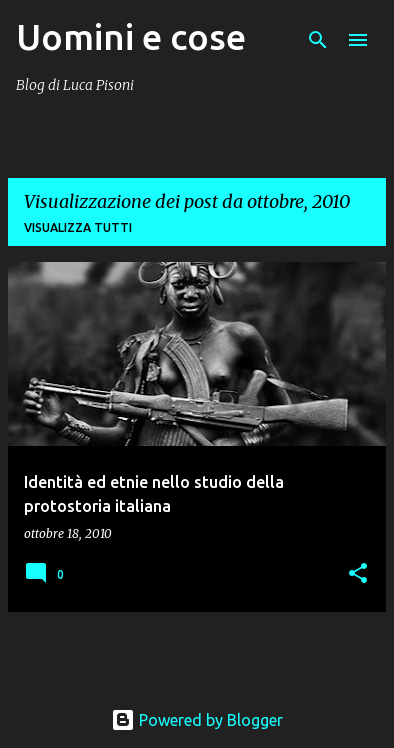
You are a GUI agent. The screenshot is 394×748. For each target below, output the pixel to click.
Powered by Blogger (197, 720)
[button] (358, 574)
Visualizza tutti (78, 227)
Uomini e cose (131, 36)
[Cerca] (318, 40)
